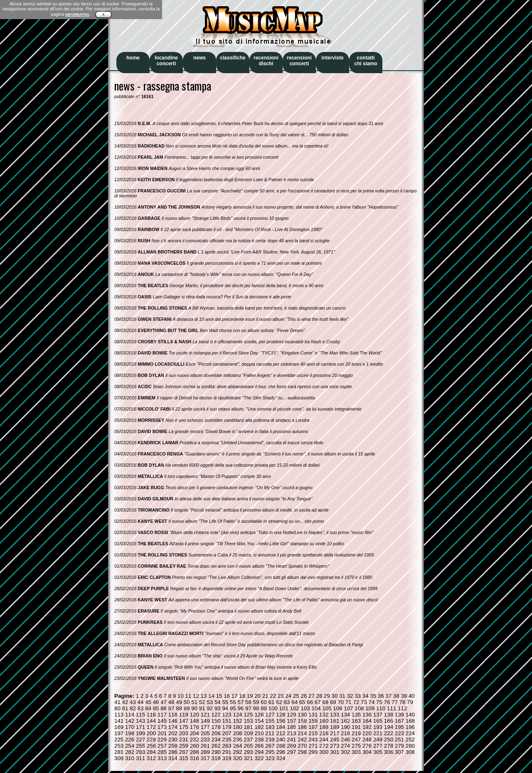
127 (270, 715)
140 (410, 715)
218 (345, 733)
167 (399, 721)
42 (125, 702)
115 (140, 715)
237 (248, 740)
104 (316, 708)
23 (281, 696)
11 (188, 696)
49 (179, 702)
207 (227, 733)
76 (387, 702)
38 (396, 696)
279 (399, 746)
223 (399, 733)
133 (335, 715)
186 (302, 727)
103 (305, 708)
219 (356, 733)
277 (378, 746)
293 (248, 752)
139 (399, 715)
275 (356, 746)
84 (148, 708)
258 (173, 746)
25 (296, 696)
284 (151, 752)
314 (173, 758)
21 (265, 696)
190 (345, 727)
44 (141, 702)
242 (302, 740)
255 (140, 746)
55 (225, 702)
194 (389, 727)
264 (237, 746)
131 (313, 715)
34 (366, 696)
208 (237, 733)
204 (195, 733)
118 (173, 715)
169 (119, 727)
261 (205, 746)
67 (318, 702)
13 (204, 696)
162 (345, 721)
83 (141, 708)
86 (164, 708)
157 (291, 721)
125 (248, 715)
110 (381, 708)
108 (359, 708)
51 (194, 702)
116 (151, 715)
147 (184, 721)
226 (130, 740)
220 (367, 733)
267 (270, 746)
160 (324, 721)
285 (162, 752)
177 (205, 727)
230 (173, 740)
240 (281, 740)
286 (173, 752)
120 (195, 715)
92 (210, 708)
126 (259, 715)
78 (403, 702)
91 (202, 708)
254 (130, 746)
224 (410, 733)
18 (242, 696)
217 (335, 733)
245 (335, 740)
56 (233, 702)
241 (291, 740)
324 (281, 758)
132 (324, 715)
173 (162, 727)
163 (356, 721)
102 (295, 708)
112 (402, 708)
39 (404, 696)
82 (133, 708)
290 (216, 752)
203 (184, 733)
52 (202, 702)
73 (364, 702)
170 (130, 727)
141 (119, 721)
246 (345, 740)
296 (281, 752)
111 (392, 708)
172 (151, 727)
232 (195, 740)
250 (389, 740)
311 (140, 758)
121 (205, 715)
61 (272, 702)
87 (171, 708)
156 (281, 721)
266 (259, 746)
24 (288, 696)
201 (162, 733)
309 (119, 758)
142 (130, 721)
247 (356, 740)
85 (156, 708)
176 (195, 727)
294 (259, 752)
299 (313, 752)
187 (313, 727)
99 (264, 708)
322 (259, 758)
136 (367, 715)
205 (205, 733)
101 (284, 708)
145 (162, 721)
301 (335, 752)
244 (324, 740)
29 (327, 696)
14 (211, 696)
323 (270, 758)
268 (281, 746)
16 (227, 696)
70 (341, 702)
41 (117, 702)
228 (151, 740)
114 (130, 715)
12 (196, 696)
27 (312, 696)
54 (218, 702)
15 (219, 696)
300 (324, 752)
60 (264, 702)
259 (184, 746)
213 (291, 733)
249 (378, 740)
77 (395, 702)
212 (281, 733)
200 (151, 733)
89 (187, 708)
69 (333, 702)
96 (241, 708)
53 (210, 702)
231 (184, 740)
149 (205, 721)
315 (184, 758)
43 (133, 702)
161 (335, 721)
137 (378, 715)
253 (119, 746)
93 (218, 708)
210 (259, 733)
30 (335, 696)
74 (372, 702)
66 (310, 702)
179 (227, 727)
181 (248, 727)
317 (205, 758)
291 (227, 752)
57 (241, 702)
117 (162, 715)
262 (216, 746)
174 (173, 727)
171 (140, 727)
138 (389, 715)
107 (348, 708)
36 (381, 696)
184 (281, 727)
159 (313, 721)
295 (270, 752)
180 (237, 727)
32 (350, 696)
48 (171, 702)
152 (237, 721)
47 (164, 702)
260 (195, 746)
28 (319, 696)
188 (324, 727)
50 (187, 702)
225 (119, 740)
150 (216, 721)
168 (410, 721)
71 (349, 702)
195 (399, 727)
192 (367, 727)
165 (378, 721)
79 (410, 702)
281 (119, 752)
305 (378, 752)
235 (227, 740)
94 (225, 708)
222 (389, 733)
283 (140, 752)
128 (281, 715)
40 (412, 696)
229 (162, 740)
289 (205, 752)
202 (173, 733)
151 (227, 721)
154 (259, 721)
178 (216, 727)
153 (248, 721)
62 (279, 702)
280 (410, 746)
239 (270, 740)
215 (313, 733)
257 (162, 746)
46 (156, 702)
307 (399, 752)
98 (256, 708)
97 (248, 708)
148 (195, 721)
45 (148, 702)
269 (291, 746)
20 (257, 696)
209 (248, 733)
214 (302, 733)
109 (370, 708)
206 (216, 733)
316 (195, 758)
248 (367, 740)
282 (130, 752)
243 (313, 740)
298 (302, 752)
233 (205, 740)
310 (130, 758)
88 (179, 708)
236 (237, 740)
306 (389, 752)
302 (345, 752)
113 (119, 715)
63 (287, 702)
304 (367, 752)
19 (250, 696)
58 (248, 702)
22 (273, 696)
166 (389, 721)
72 (356, 702)
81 (125, 708)
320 (237, 758)
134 (345, 715)
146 (173, 721)
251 (399, 740)
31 (342, 696)
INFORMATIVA (77, 15)
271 (313, 746)
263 (227, 746)
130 (302, 715)
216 (324, 733)
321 (248, 758)
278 (389, 746)
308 (410, 752)
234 (216, 740)
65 (302, 702)
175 (184, 727)
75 (379, 702)
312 (151, 758)
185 (291, 727)
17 (235, 696)
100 (273, 708)
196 (410, 727)
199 (140, 733)
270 (302, 746)
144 (151, 721)
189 (335, 727)
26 (304, 696)
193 (378, 727)
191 (356, 727)
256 (151, 746)
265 (248, 746)
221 (378, 733)
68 (325, 702)
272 (324, 746)
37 (388, 696)
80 (117, 708)
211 (270, 733)
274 (345, 746)
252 (410, 740)
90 (194, 708)
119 (184, 715)
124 (237, 715)
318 (216, 758)
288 (195, 752)
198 (130, 733)
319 (227, 758)
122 (216, 715)
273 (335, 746)
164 (367, 721)
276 (367, 746)
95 (233, 708)
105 (327, 708)
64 (294, 702)
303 (356, 752)
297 (291, 752)
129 (291, 715)
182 (259, 727)
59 (256, 702)
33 (358, 696)
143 (140, 721)
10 (181, 696)
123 (227, 715)
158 (302, 721)
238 (259, 740)
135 (356, 715)
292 (237, 752)
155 (270, 721)
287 (184, 752)
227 (140, 740)
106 (337, 708)
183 (270, 727)
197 (119, 733)
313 (162, 758)
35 (373, 696)
